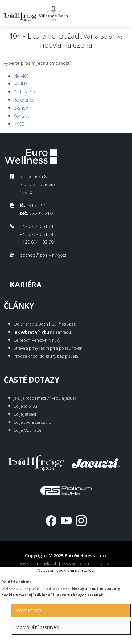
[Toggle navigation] (120, 13)
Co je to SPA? (25, 406)
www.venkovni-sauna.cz (85, 564)
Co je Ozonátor (28, 430)
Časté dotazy (32, 380)
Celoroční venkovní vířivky (37, 340)
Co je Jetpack (25, 414)
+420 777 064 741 (38, 234)
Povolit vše (29, 610)
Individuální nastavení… (39, 627)
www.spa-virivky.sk (39, 564)
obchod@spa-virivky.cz (43, 255)
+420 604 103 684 (38, 242)
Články (19, 306)
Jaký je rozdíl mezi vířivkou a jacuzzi (46, 398)
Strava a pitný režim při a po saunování (49, 348)
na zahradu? (43, 332)
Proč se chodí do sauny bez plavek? (46, 356)
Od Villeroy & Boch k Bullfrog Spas (45, 324)
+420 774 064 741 (38, 226)
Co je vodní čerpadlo (32, 422)
